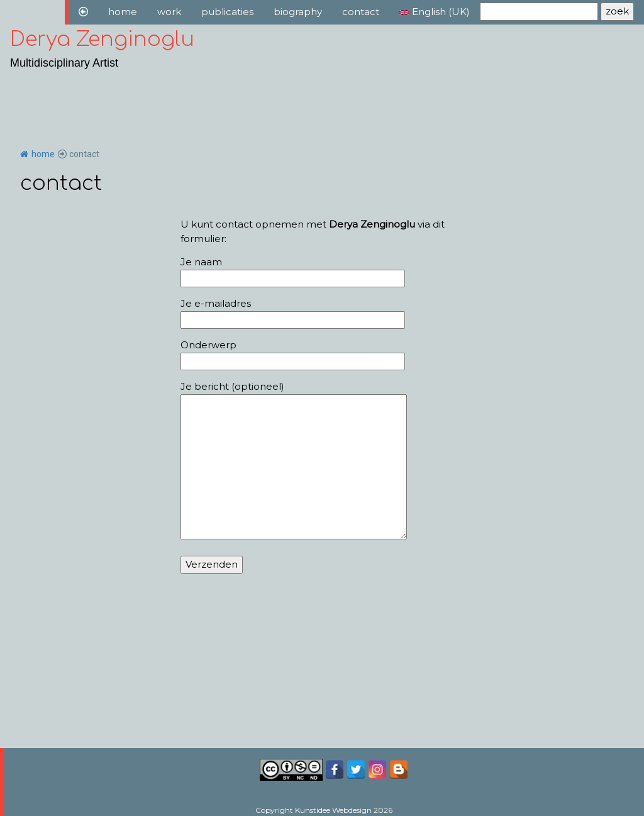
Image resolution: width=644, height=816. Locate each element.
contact (361, 12)
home (123, 12)
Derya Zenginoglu (102, 39)
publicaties (227, 12)
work (169, 12)
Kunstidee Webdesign (333, 810)
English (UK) (435, 12)
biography (298, 12)
